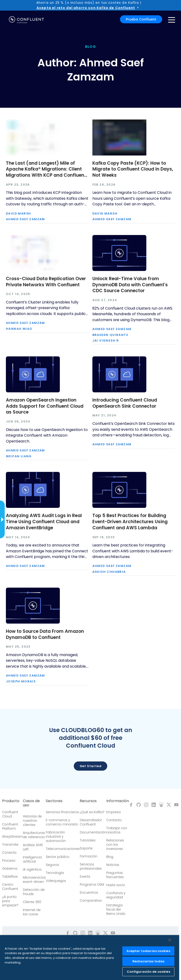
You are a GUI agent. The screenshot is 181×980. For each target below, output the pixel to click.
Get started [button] (91, 766)
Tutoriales (88, 840)
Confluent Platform (10, 826)
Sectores (54, 801)
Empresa (113, 812)
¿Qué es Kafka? (92, 812)
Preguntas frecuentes (115, 875)
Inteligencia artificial (32, 859)
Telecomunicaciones (63, 849)
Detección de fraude (34, 892)
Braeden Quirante (110, 335)
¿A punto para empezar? (10, 901)
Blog (110, 857)
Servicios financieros (62, 812)
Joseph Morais (21, 682)
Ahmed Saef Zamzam (25, 219)
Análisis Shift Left (33, 847)
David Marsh (18, 214)
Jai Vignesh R (106, 341)
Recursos (88, 801)
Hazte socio (116, 885)
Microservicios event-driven (34, 880)
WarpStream (12, 837)
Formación (88, 856)
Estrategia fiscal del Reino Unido (116, 909)
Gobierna (10, 868)
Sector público (58, 857)
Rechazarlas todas (148, 961)
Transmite (10, 845)
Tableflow (10, 876)
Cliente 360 (32, 902)
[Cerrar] (170, 940)
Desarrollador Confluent (91, 822)
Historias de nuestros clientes (32, 821)
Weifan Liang (19, 456)
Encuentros (89, 892)
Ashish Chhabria (109, 572)
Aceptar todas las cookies (148, 951)
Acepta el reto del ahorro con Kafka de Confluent (86, 8)
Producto (11, 801)
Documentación (93, 832)
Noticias (113, 865)
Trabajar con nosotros (117, 830)
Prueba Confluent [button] (141, 19)
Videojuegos (56, 881)
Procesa (9, 860)
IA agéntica (32, 869)
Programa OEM (92, 884)
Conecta (9, 853)
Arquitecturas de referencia (34, 835)
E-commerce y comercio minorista (62, 822)
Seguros (52, 865)
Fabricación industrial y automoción (56, 837)
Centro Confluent (10, 887)
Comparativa (91, 900)
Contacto (114, 820)
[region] (90, 958)
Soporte (86, 848)
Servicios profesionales (91, 866)
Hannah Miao (19, 329)
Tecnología (55, 873)
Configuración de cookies (148, 972)
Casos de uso (31, 803)
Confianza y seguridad (116, 895)
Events (85, 876)
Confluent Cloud (10, 814)
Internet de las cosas (32, 912)
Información (118, 801)
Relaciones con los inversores (115, 845)
